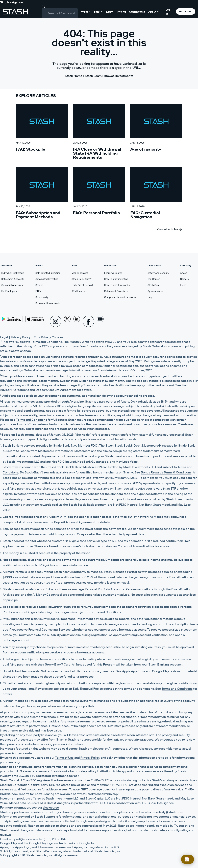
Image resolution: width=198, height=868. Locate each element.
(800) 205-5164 (55, 839)
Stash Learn (93, 76)
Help (150, 297)
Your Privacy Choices (49, 337)
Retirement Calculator (116, 291)
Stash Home (74, 76)
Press (183, 285)
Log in (168, 12)
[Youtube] (100, 321)
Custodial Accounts (12, 285)
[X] (67, 321)
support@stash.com (23, 839)
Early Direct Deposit (82, 285)
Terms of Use (64, 758)
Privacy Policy (21, 337)
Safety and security (158, 273)
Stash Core (154, 285)
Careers (184, 279)
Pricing (121, 12)
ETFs (38, 291)
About (183, 273)
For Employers (9, 291)
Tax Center (154, 279)
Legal (4, 337)
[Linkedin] (77, 321)
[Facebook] (88, 321)
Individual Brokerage (13, 273)
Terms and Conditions (46, 342)
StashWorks (137, 12)
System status (155, 291)
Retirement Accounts (13, 279)
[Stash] (15, 12)
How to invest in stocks (117, 285)
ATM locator (78, 291)
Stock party (42, 297)
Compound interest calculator (120, 297)
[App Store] (36, 319)
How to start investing (116, 279)
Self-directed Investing (48, 273)
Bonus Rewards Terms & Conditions (166, 472)
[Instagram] (56, 321)
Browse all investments (48, 303)
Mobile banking (80, 273)
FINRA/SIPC (100, 780)
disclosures (51, 808)
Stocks (39, 285)
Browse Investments (119, 76)
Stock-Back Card (81, 279)
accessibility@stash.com (166, 812)
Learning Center (113, 273)
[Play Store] (11, 319)
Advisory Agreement (14, 390)
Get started (186, 11)
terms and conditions (55, 659)
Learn (110, 12)
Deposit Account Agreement (56, 390)
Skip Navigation (11, 2)
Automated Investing (47, 279)
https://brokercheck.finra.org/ (97, 794)
